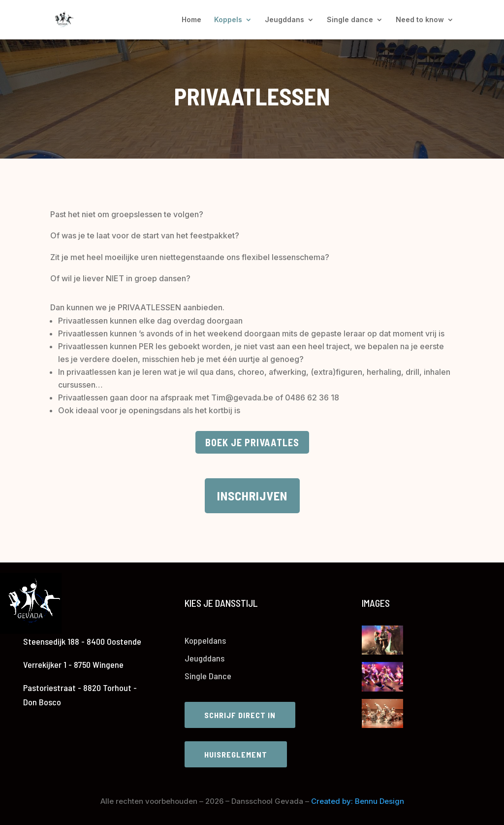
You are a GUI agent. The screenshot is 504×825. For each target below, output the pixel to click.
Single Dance (208, 676)
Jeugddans (284, 20)
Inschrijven (252, 495)
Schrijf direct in (240, 715)
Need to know (420, 20)
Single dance (350, 20)
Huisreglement (236, 754)
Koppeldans (205, 640)
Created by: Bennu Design (358, 801)
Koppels (228, 20)
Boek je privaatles (252, 442)
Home (191, 20)
